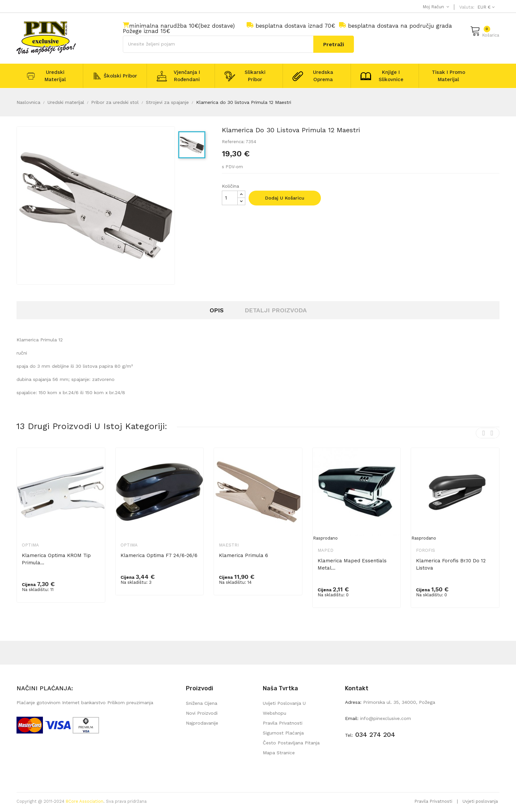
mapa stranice (279, 753)
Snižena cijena (202, 703)
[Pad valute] (485, 7)
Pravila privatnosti (283, 723)
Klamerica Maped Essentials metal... (352, 564)
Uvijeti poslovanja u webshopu (284, 708)
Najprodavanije (202, 723)
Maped (326, 550)
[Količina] (230, 198)
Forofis (426, 550)
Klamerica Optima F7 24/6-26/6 (159, 555)
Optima (30, 545)
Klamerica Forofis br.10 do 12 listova (451, 564)
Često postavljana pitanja (291, 743)
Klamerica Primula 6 (243, 555)
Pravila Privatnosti (433, 801)
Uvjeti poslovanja (480, 801)
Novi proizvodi (202, 713)
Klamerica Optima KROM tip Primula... (56, 559)
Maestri (229, 545)
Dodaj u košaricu (285, 198)
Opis (217, 310)
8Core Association (85, 801)
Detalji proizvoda (276, 310)
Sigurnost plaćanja (283, 733)
